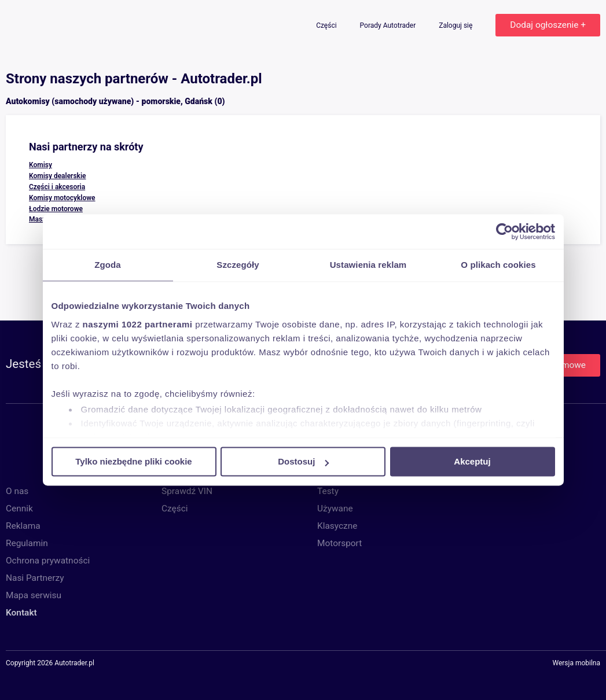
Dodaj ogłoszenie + (548, 25)
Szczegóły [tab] (238, 265)
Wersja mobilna (576, 664)
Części (327, 25)
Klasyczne (337, 526)
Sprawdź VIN (187, 491)
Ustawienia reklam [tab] (368, 265)
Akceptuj (472, 461)
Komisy (41, 165)
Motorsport (339, 543)
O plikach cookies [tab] (498, 265)
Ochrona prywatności (48, 561)
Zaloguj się (456, 25)
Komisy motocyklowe (62, 198)
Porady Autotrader (389, 25)
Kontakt (21, 613)
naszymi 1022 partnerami (138, 324)
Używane (335, 509)
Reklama (23, 526)
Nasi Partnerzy (35, 578)
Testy (328, 491)
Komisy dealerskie (58, 176)
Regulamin (27, 543)
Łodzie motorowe (56, 209)
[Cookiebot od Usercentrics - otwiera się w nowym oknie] (504, 231)
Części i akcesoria (57, 187)
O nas (17, 491)
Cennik (19, 509)
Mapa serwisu (34, 595)
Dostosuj (303, 461)
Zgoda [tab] (108, 265)
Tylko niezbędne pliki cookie (133, 461)
